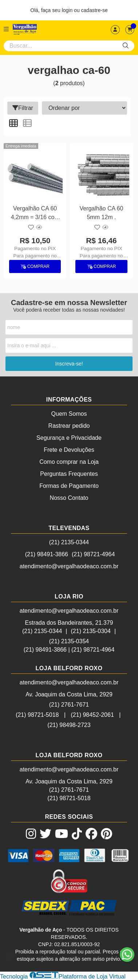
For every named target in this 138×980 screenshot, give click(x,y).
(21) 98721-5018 (37, 715)
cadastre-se (94, 10)
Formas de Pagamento (69, 486)
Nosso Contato (69, 498)
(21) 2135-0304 (91, 631)
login (68, 10)
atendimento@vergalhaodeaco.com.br (69, 566)
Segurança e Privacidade (69, 438)
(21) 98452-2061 (92, 715)
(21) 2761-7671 (69, 705)
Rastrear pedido (69, 426)
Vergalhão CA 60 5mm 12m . (101, 213)
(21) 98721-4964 (93, 554)
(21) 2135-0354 (69, 641)
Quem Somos (69, 414)
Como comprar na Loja (69, 462)
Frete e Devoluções (69, 450)
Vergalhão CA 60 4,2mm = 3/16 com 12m (35, 214)
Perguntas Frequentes (69, 474)
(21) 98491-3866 (47, 554)
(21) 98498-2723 (69, 725)
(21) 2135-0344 (69, 542)
